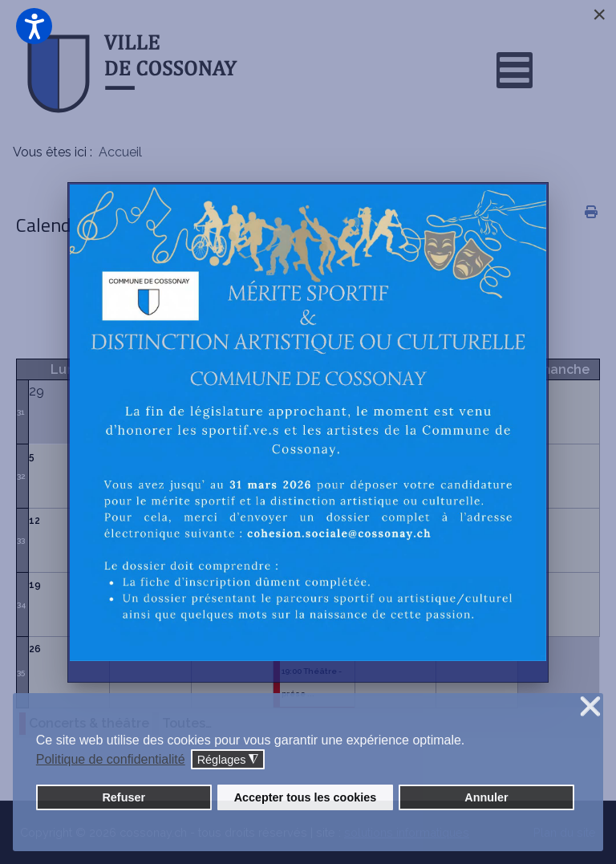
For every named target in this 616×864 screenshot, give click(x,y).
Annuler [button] (486, 797)
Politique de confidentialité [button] (111, 759)
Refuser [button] (124, 797)
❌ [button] (590, 707)
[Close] (599, 14)
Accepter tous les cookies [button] (306, 797)
